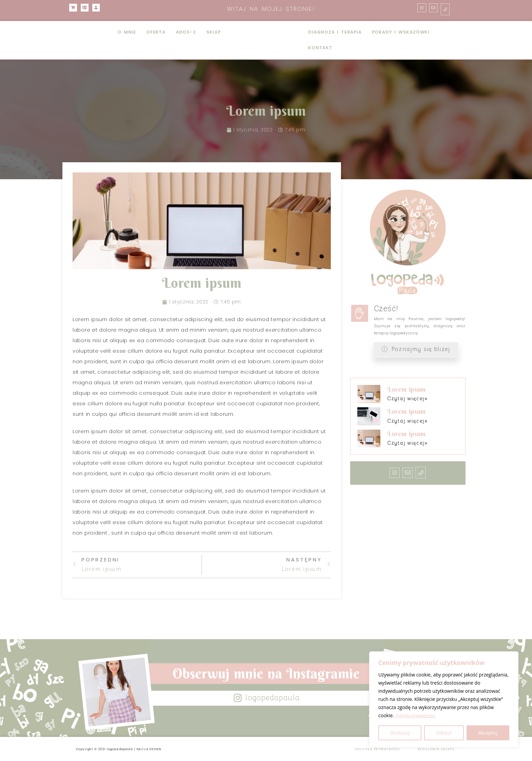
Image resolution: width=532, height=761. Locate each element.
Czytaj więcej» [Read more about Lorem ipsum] (404, 397)
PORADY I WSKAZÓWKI (401, 32)
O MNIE (127, 32)
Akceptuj (488, 733)
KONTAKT (320, 48)
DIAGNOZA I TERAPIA (335, 32)
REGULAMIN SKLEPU (431, 749)
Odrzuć (444, 733)
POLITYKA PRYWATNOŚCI (370, 749)
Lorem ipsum (404, 389)
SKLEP (214, 32)
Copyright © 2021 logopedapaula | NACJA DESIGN (135, 749)
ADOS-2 (186, 32)
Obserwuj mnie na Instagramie (266, 674)
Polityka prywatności (418, 716)
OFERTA (156, 32)
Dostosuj (400, 733)
